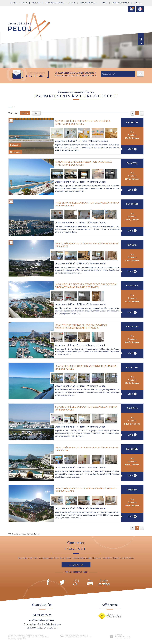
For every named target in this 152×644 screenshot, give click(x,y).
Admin (42, 637)
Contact (138, 3)
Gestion (72, 3)
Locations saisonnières (54, 3)
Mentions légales (21, 637)
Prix (26, 114)
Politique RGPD (21, 639)
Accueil (14, 3)
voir (132, 149)
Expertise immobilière (88, 3)
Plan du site (12, 637)
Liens (38, 637)
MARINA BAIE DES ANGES (120, 3)
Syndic (104, 3)
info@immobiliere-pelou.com (42, 620)
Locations (36, 3)
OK (140, 74)
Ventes (24, 3)
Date (36, 113)
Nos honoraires (31, 637)
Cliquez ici (76, 565)
